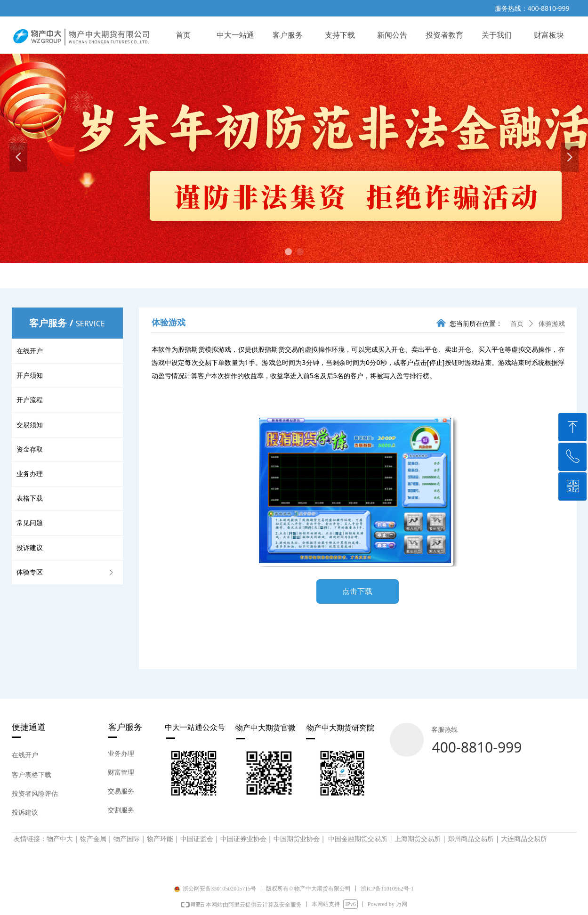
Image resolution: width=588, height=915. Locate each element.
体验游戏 (552, 324)
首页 (517, 324)
